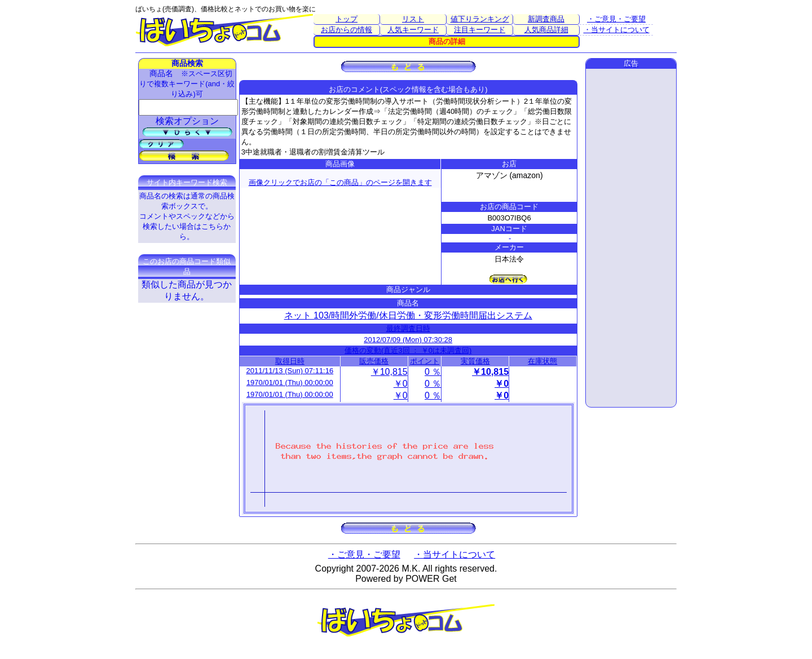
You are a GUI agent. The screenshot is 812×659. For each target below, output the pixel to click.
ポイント (425, 361)
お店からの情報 (347, 30)
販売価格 (374, 361)
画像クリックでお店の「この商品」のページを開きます (340, 182)
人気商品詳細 (546, 30)
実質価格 (475, 361)
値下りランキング (480, 19)
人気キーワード (413, 30)
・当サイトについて (617, 30)
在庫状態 (542, 361)
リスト (413, 19)
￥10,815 (389, 372)
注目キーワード (480, 30)
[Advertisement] (631, 238)
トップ (347, 19)
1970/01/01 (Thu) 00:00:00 (290, 382)
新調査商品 (546, 19)
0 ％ (433, 372)
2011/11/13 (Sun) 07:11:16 (290, 371)
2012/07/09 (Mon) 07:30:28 (408, 340)
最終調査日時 (408, 328)
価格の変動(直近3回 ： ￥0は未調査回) (408, 350)
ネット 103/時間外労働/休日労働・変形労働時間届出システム (408, 315)
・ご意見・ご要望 (616, 19)
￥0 (401, 384)
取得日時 (290, 361)
